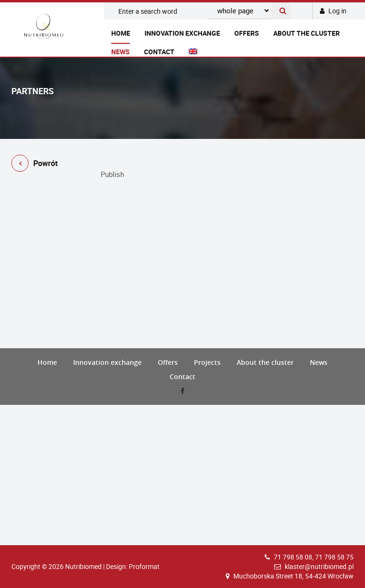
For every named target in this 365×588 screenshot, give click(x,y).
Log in (333, 11)
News (120, 52)
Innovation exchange (182, 33)
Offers (247, 33)
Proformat (144, 566)
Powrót (34, 165)
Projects (207, 362)
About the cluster (307, 33)
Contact (159, 52)
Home (121, 33)
